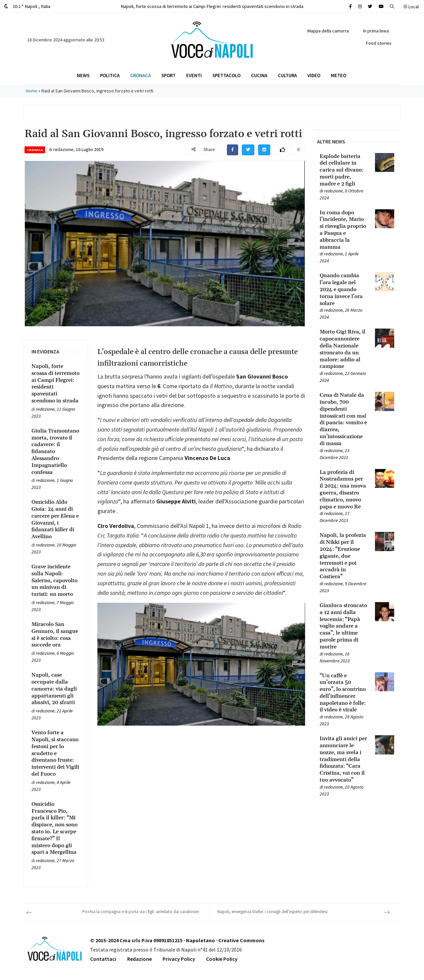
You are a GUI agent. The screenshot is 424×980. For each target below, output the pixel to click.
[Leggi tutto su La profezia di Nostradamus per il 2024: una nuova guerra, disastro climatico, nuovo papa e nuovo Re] (343, 490)
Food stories (379, 43)
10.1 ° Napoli (27, 6)
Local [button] (411, 7)
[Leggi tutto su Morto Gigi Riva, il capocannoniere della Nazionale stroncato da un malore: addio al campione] (343, 349)
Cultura (287, 75)
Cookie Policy (222, 959)
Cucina (259, 75)
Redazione (139, 959)
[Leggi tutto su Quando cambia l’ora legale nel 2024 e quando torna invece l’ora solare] (343, 289)
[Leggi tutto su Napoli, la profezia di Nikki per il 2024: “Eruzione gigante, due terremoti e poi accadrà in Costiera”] (343, 556)
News (83, 75)
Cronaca (140, 75)
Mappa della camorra (328, 31)
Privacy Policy (179, 959)
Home (32, 91)
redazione (63, 149)
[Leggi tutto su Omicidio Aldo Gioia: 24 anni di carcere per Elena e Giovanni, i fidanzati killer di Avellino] (56, 519)
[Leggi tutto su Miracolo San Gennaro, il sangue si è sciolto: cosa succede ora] (56, 635)
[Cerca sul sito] (350, 6)
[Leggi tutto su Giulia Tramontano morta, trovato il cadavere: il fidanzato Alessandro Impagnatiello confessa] (56, 452)
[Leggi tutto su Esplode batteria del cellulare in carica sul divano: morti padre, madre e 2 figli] (343, 170)
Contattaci (103, 959)
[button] (392, 6)
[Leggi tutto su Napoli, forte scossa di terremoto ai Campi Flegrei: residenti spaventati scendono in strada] (56, 384)
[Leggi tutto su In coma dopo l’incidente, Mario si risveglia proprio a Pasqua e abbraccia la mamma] (343, 230)
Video (314, 75)
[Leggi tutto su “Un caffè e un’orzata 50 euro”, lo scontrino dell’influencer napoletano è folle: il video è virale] (343, 693)
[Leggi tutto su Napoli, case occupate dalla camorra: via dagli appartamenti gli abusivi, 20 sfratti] (56, 689)
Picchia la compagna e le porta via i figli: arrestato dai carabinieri (141, 912)
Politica (110, 75)
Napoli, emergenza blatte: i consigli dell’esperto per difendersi (272, 912)
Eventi (194, 75)
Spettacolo (226, 75)
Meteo (339, 75)
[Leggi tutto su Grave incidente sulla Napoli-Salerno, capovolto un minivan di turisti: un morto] (56, 581)
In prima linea (376, 31)
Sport (168, 75)
